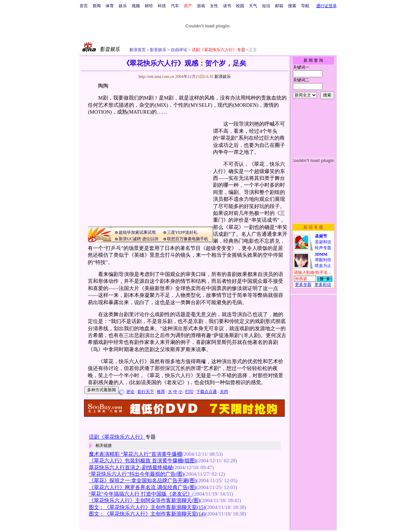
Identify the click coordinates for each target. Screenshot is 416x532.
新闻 (97, 6)
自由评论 (179, 50)
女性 (214, 6)
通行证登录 (326, 6)
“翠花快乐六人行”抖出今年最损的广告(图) (136, 474)
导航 (305, 6)
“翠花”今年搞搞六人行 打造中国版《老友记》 (141, 494)
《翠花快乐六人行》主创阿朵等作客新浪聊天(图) (145, 500)
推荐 (161, 392)
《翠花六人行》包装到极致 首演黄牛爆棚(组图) (143, 461)
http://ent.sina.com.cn (157, 77)
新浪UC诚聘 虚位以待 (139, 239)
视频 (136, 6)
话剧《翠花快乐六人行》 (117, 437)
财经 (149, 6)
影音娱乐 (158, 50)
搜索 (292, 6)
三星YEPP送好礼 (182, 232)
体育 (110, 6)
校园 (240, 6)
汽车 (175, 6)
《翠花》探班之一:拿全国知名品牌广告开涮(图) (143, 481)
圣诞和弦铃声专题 (323, 242)
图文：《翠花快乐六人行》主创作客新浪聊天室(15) (147, 507)
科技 (162, 6)
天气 (253, 6)
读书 (227, 6)
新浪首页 (138, 50)
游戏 (201, 6)
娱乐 (123, 6)
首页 (84, 6)
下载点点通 (206, 392)
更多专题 (303, 285)
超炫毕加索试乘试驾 (137, 232)
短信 (266, 6)
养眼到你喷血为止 (323, 260)
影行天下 (146, 392)
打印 (189, 392)
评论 (130, 392)
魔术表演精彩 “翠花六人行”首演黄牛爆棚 (135, 454)
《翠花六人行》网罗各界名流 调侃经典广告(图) (143, 487)
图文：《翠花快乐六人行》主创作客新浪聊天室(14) (147, 514)
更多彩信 (323, 285)
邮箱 (279, 6)
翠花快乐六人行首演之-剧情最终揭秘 (131, 467)
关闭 (224, 392)
